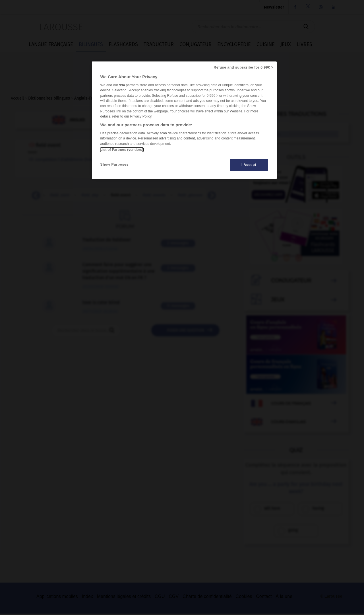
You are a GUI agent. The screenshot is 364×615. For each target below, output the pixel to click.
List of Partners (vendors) (122, 150)
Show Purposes (114, 164)
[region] (184, 120)
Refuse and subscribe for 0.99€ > (243, 67)
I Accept (249, 165)
